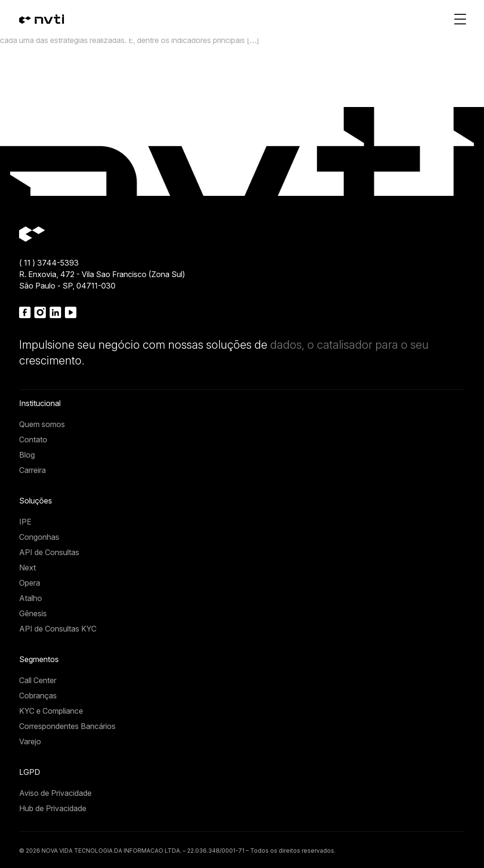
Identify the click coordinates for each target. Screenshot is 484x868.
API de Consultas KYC (58, 629)
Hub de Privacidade (53, 808)
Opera (30, 583)
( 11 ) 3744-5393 (49, 263)
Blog (27, 455)
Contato (33, 439)
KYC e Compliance (51, 711)
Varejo (30, 741)
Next (27, 568)
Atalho (31, 598)
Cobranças (38, 696)
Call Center (38, 680)
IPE (25, 522)
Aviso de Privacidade (55, 793)
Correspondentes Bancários (67, 726)
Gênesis (33, 613)
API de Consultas (49, 552)
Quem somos (42, 424)
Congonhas (39, 537)
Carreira (32, 470)
